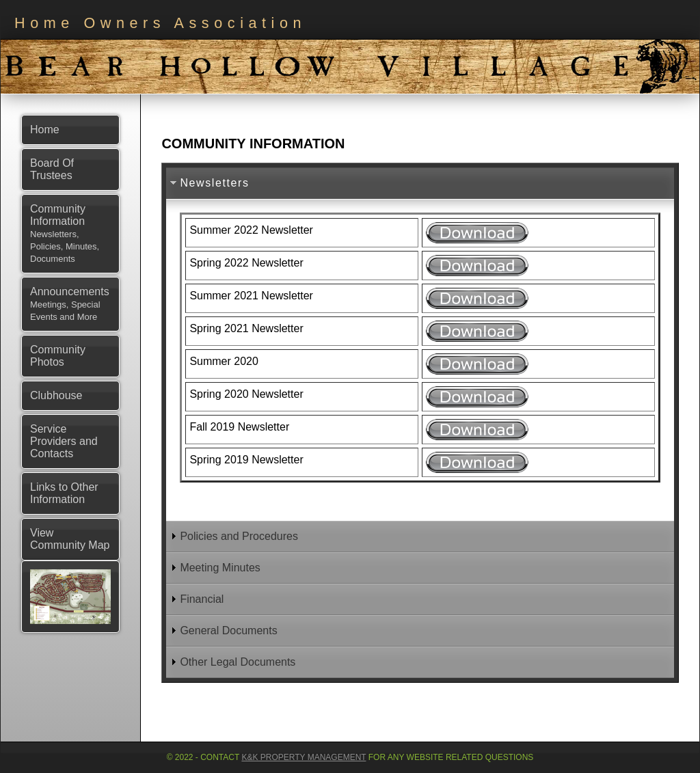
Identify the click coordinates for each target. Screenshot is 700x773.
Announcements (70, 304)
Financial (202, 599)
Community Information (65, 233)
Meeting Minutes (220, 568)
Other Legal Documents (238, 662)
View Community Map (70, 539)
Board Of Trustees (52, 169)
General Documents (228, 630)
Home (45, 130)
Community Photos (58, 356)
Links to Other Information (64, 493)
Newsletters (214, 183)
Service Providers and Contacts (64, 441)
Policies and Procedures (239, 536)
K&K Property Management (304, 757)
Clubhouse (56, 395)
